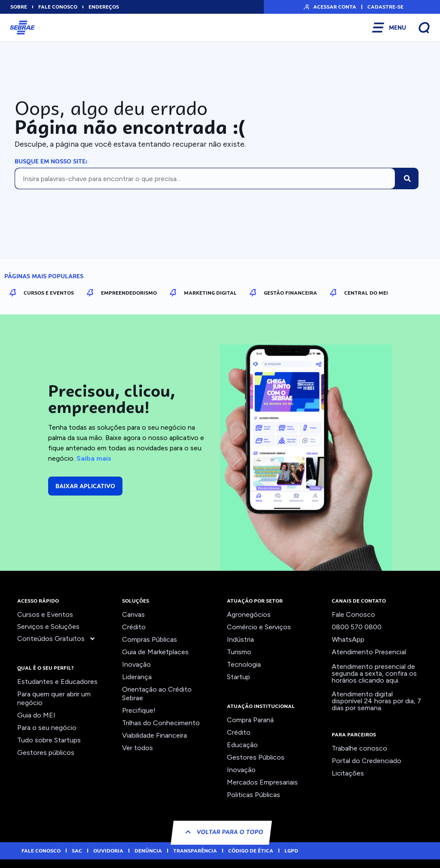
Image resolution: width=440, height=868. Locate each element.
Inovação (136, 664)
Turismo (239, 652)
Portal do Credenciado (367, 761)
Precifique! (139, 710)
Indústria (240, 639)
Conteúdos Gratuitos (57, 639)
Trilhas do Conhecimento (161, 723)
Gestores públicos (46, 753)
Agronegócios (249, 614)
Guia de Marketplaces (155, 652)
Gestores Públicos (256, 757)
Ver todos (137, 748)
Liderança (137, 677)
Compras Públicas (150, 639)
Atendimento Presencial (369, 652)
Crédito (134, 627)
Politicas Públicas (254, 795)
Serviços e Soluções (48, 626)
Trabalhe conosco (359, 748)
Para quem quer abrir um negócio (54, 698)
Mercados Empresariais (262, 782)
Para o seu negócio (47, 728)
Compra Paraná (250, 720)
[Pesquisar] (407, 179)
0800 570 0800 (357, 627)
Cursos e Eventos (45, 614)
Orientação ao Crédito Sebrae (157, 694)
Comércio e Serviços (259, 627)
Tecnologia (244, 664)
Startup (238, 677)
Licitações (348, 773)
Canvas (133, 614)
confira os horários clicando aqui (374, 677)
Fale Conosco (353, 614)
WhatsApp (348, 639)
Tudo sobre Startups (49, 740)
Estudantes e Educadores (57, 682)
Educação (242, 745)
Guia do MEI (36, 715)
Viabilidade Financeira (154, 735)
